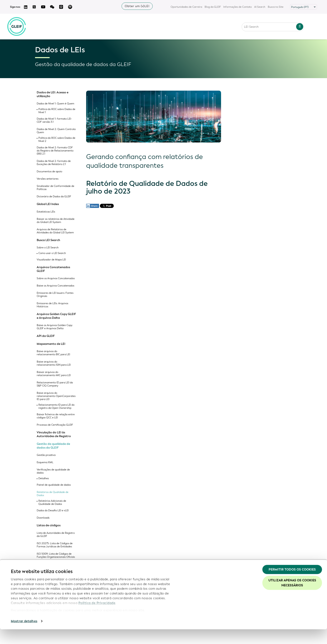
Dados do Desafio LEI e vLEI (53, 511)
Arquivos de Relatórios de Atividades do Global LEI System (55, 231)
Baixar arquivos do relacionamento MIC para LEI (54, 374)
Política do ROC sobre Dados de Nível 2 (57, 140)
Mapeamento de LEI (51, 344)
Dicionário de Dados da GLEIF (54, 197)
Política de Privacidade (97, 618)
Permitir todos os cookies (292, 584)
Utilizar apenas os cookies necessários (292, 598)
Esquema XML (45, 462)
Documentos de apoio (49, 172)
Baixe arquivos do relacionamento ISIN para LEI (54, 363)
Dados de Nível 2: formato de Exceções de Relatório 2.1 (54, 163)
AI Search (260, 7)
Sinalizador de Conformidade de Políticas (55, 188)
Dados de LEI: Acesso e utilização (53, 94)
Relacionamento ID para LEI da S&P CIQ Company (55, 384)
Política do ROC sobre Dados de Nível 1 (57, 111)
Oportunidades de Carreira (186, 7)
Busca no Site (276, 7)
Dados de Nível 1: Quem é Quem (55, 104)
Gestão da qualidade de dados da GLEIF (53, 446)
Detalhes (44, 478)
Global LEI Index (48, 204)
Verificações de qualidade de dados (53, 471)
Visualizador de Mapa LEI (51, 260)
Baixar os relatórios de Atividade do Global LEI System (56, 221)
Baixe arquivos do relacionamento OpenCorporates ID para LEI (56, 396)
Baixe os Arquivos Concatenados (55, 286)
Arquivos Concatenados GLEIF (53, 269)
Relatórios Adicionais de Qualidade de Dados (52, 503)
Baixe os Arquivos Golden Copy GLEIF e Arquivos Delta (55, 327)
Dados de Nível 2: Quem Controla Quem (56, 131)
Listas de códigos (49, 525)
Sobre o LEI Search (48, 248)
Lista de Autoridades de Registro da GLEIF (56, 535)
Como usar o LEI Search (52, 253)
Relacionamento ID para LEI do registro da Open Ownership (56, 406)
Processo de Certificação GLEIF (55, 425)
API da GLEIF (46, 336)
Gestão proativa (46, 455)
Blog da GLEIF (213, 7)
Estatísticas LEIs (46, 212)
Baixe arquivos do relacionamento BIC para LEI (53, 353)
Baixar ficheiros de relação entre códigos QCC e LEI (56, 416)
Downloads (43, 518)
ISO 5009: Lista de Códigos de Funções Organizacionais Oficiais (56, 555)
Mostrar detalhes (24, 636)
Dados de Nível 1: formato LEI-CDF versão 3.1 (54, 120)
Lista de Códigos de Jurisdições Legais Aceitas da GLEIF (55, 566)
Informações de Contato (238, 7)
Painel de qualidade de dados (54, 485)
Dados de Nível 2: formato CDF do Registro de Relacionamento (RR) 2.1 (55, 151)
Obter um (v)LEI (137, 6)
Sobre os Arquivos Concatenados (56, 278)
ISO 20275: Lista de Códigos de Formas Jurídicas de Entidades (55, 545)
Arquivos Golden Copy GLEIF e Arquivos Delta (56, 316)
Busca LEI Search (48, 240)
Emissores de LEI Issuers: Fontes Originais (55, 295)
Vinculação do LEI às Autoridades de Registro (54, 434)
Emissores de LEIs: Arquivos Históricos (52, 305)
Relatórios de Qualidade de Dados (53, 494)
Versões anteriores (48, 179)
